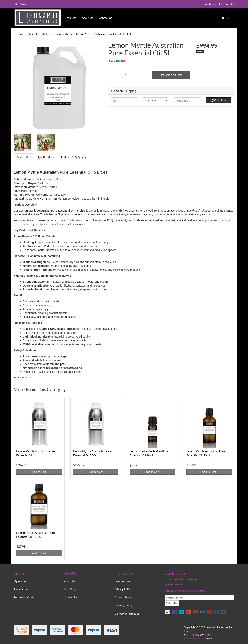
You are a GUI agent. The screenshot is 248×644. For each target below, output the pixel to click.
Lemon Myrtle (64, 34)
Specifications (46, 157)
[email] (200, 598)
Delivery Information (127, 614)
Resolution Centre (25, 597)
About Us (87, 18)
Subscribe (172, 603)
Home (20, 34)
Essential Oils (44, 34)
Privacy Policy (123, 589)
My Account (21, 581)
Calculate (219, 100)
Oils (30, 34)
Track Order (21, 589)
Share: (118, 61)
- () (226, 18)
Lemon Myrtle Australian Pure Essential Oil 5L (104, 34)
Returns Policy (123, 597)
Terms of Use (122, 581)
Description (24, 157)
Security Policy (123, 605)
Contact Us (105, 18)
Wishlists (210, 4)
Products (70, 18)
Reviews (74, 157)
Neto (209, 638)
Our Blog (69, 589)
